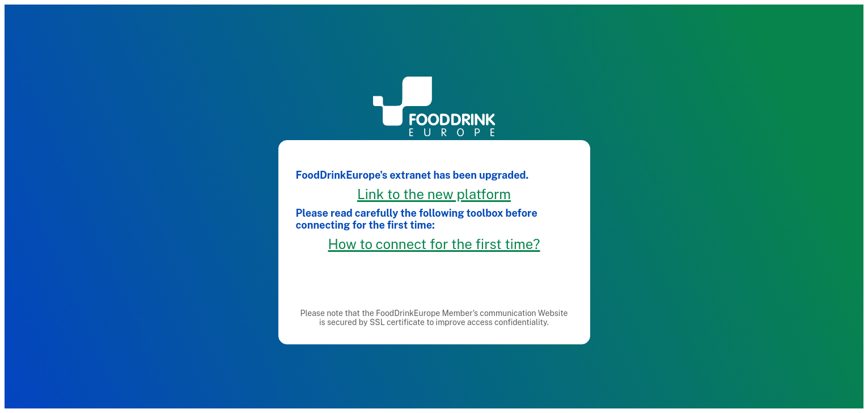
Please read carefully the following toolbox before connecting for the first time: (417, 217)
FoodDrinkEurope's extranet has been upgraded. (412, 173)
